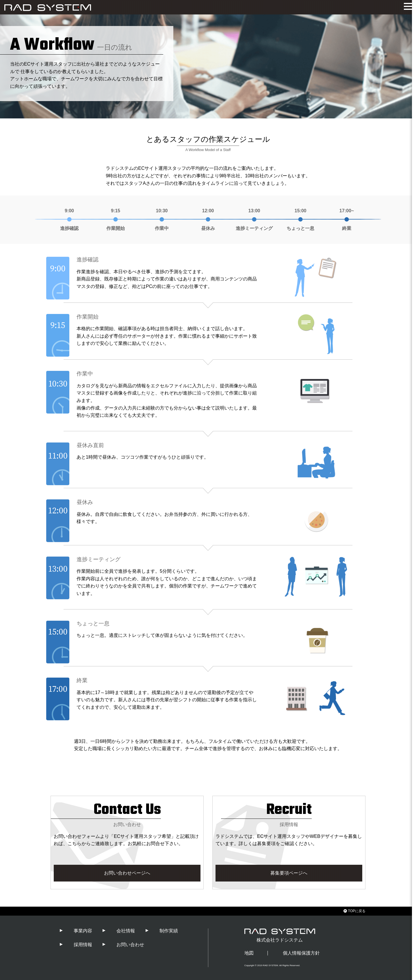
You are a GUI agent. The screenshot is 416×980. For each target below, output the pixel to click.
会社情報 (126, 931)
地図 (249, 953)
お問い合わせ (130, 945)
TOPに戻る (354, 911)
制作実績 (169, 931)
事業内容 (83, 931)
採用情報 (83, 945)
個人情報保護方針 (301, 953)
